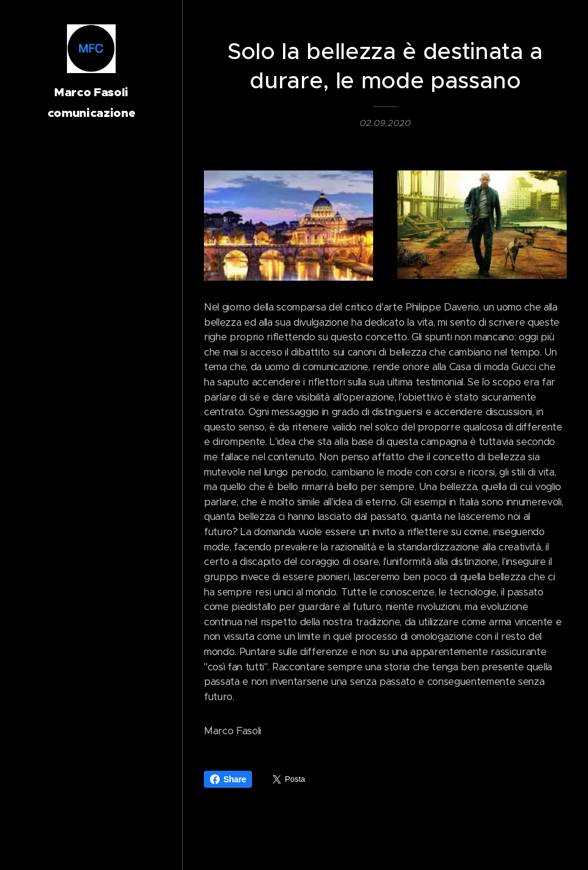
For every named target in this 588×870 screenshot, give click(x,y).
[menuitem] (91, 450)
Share (228, 779)
